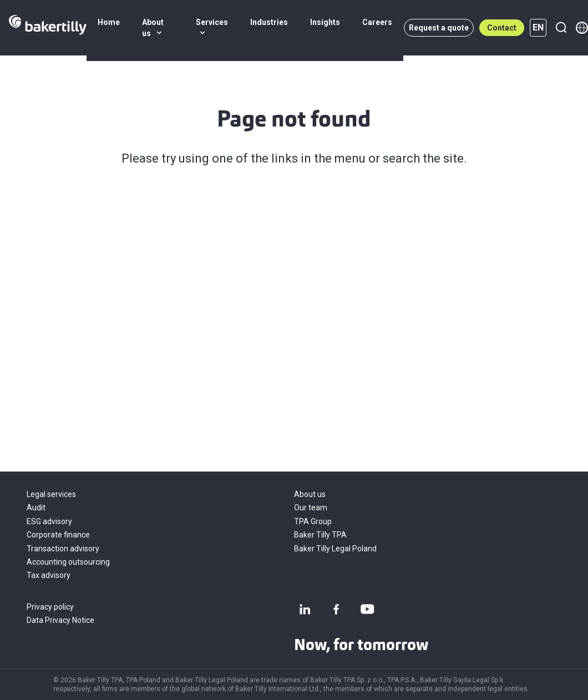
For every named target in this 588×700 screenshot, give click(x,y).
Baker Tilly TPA (320, 535)
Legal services (51, 494)
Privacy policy (50, 607)
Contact (502, 28)
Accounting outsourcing (68, 562)
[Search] (561, 28)
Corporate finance (58, 535)
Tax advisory (49, 575)
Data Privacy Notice (60, 620)
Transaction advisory (63, 549)
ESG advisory (49, 521)
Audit (36, 508)
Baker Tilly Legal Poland (335, 549)
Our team (311, 508)
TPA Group (313, 521)
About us (310, 494)
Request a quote (439, 28)
